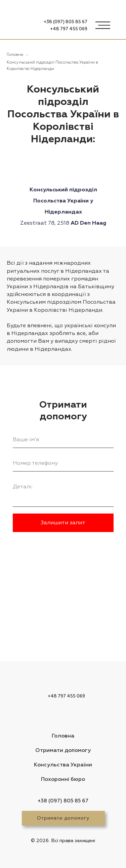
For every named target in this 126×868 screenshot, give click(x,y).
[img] (24, 27)
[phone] (63, 463)
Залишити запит (63, 523)
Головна (15, 55)
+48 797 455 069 (69, 29)
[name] (63, 440)
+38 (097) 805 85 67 (66, 22)
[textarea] (63, 493)
